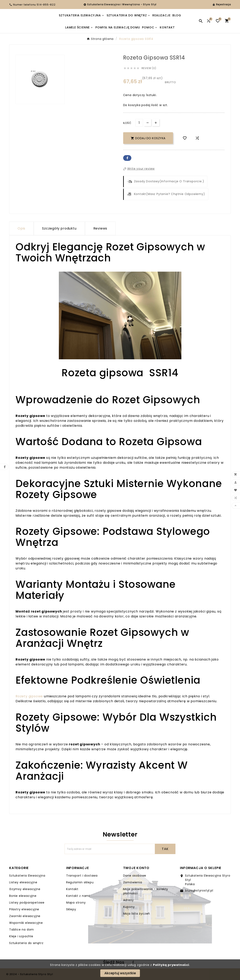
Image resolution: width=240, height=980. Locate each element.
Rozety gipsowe (29, 696)
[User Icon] (222, 4)
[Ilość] (139, 123)
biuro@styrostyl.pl (199, 890)
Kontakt (72, 889)
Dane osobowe (135, 876)
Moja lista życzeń (137, 914)
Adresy (128, 900)
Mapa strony (76, 903)
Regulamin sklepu (80, 882)
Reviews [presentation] (100, 228)
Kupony (129, 907)
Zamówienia (133, 882)
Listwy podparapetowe (27, 903)
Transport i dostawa (82, 876)
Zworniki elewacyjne (25, 916)
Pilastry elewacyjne (24, 909)
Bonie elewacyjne (23, 896)
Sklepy (71, 909)
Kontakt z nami (78, 896)
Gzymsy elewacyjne (25, 889)
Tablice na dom (22, 930)
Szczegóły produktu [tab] (59, 228)
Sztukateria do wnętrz (26, 943)
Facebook (127, 158)
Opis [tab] (21, 228)
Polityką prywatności (171, 965)
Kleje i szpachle (21, 936)
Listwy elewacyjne (23, 882)
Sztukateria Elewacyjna (27, 876)
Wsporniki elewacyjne (26, 923)
